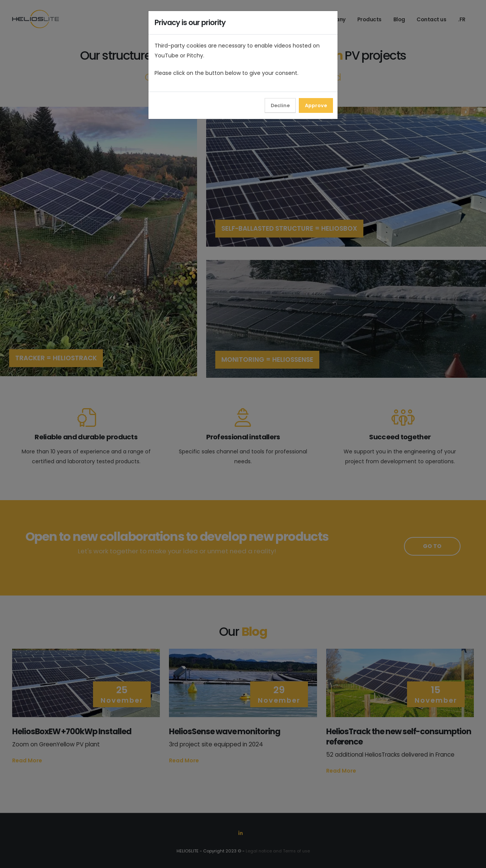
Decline (280, 105)
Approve (316, 105)
